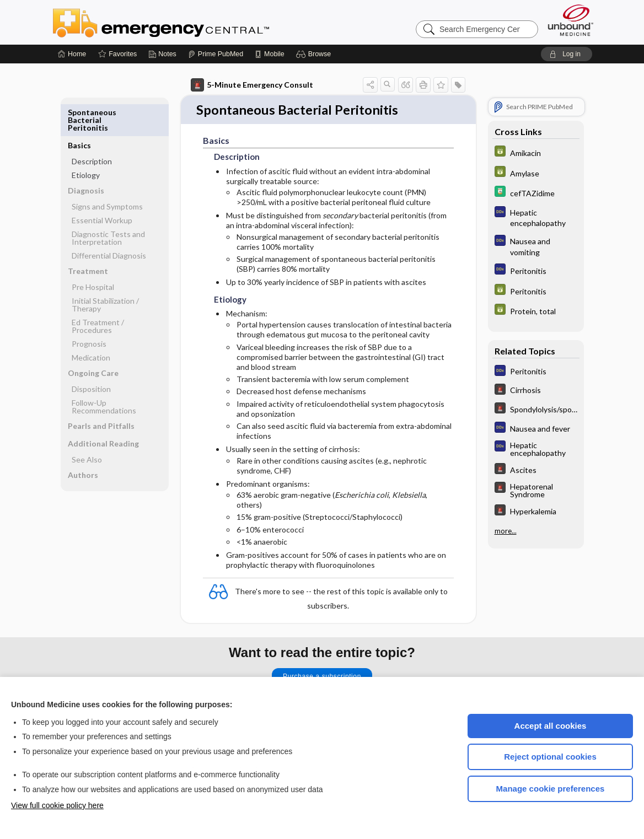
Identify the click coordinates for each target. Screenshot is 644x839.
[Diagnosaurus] (536, 217)
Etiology (86, 142)
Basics (79, 112)
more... (506, 531)
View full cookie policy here (57, 805)
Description (92, 128)
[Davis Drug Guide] (536, 193)
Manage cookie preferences (551, 789)
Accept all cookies (551, 726)
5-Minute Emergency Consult (252, 85)
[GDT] (536, 152)
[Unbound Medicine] (571, 20)
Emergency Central (190, 22)
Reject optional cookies (550, 757)
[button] (315, 54)
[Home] (72, 54)
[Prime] (216, 54)
